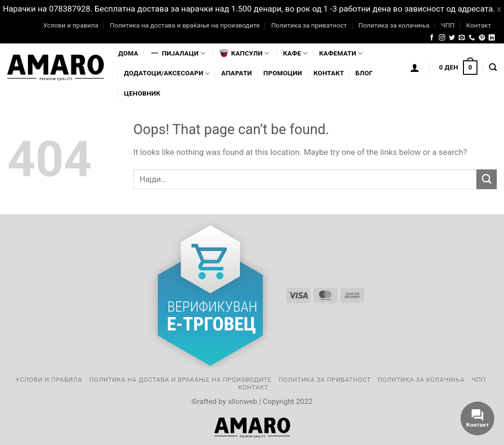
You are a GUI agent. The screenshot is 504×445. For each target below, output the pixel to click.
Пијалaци (177, 53)
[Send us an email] (462, 38)
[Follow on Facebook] (432, 38)
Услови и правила (70, 25)
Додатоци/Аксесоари (167, 74)
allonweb (243, 402)
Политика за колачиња (394, 25)
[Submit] (487, 179)
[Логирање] (415, 68)
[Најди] (493, 68)
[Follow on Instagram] (442, 38)
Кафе (295, 53)
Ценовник (142, 93)
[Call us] (472, 38)
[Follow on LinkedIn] (492, 38)
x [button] (499, 9)
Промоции (283, 73)
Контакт (478, 25)
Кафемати (341, 53)
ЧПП (448, 25)
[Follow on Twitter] (452, 38)
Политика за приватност (309, 25)
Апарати (236, 73)
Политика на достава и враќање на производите (184, 25)
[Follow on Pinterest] (482, 38)
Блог (364, 73)
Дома (128, 53)
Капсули (244, 53)
